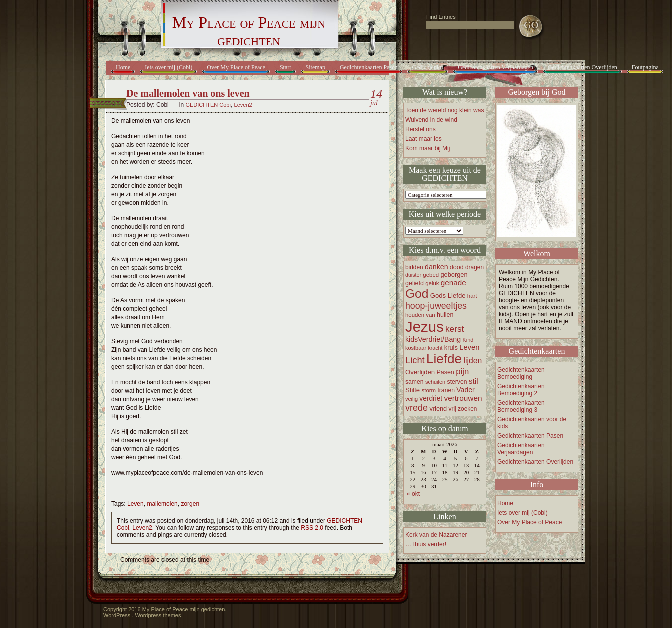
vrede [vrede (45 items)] (417, 408)
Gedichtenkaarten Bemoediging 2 (521, 390)
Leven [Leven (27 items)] (469, 347)
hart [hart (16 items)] (472, 296)
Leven (136, 504)
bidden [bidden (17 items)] (414, 267)
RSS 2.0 (312, 528)
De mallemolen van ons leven (188, 93)
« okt (413, 494)
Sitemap (316, 67)
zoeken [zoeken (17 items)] (467, 409)
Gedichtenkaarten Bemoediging (521, 373)
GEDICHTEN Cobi (208, 105)
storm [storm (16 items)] (429, 390)
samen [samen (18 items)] (415, 382)
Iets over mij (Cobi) (169, 67)
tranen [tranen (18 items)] (446, 390)
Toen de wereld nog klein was (445, 110)
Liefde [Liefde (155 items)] (444, 359)
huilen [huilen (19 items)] (445, 315)
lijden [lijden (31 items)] (473, 361)
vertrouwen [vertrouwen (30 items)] (463, 398)
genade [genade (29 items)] (454, 283)
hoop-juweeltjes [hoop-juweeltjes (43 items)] (436, 306)
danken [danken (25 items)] (437, 267)
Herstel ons (421, 129)
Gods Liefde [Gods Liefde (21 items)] (448, 296)
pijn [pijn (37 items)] (462, 372)
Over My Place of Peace (236, 67)
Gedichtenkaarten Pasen (369, 67)
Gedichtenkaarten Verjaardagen (496, 67)
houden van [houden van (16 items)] (420, 315)
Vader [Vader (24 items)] (465, 390)
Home (123, 67)
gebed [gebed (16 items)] (431, 275)
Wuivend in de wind (431, 120)
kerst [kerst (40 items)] (455, 329)
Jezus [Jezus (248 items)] (425, 327)
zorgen (190, 504)
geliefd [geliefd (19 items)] (415, 283)
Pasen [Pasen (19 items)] (445, 372)
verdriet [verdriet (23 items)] (431, 399)
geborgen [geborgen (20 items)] (454, 275)
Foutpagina (645, 67)
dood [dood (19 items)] (457, 267)
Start (286, 67)
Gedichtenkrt (428, 67)
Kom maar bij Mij (428, 148)
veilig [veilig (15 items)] (412, 399)
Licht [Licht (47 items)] (415, 360)
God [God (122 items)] (417, 294)
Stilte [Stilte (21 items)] (413, 390)
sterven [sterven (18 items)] (457, 382)
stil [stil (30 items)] (474, 381)
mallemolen (162, 504)
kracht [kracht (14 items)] (435, 348)
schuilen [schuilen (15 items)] (435, 382)
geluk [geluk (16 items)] (432, 283)
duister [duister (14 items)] (413, 275)
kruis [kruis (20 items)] (451, 348)
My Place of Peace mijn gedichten (249, 31)
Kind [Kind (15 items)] (468, 340)
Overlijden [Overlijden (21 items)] (420, 372)
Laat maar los (424, 139)
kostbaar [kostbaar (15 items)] (416, 348)
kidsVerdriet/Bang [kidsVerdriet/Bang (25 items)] (433, 339)
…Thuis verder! (426, 544)
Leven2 (243, 105)
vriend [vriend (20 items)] (438, 409)
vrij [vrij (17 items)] (453, 409)
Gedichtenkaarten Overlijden (583, 67)
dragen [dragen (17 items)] (475, 267)
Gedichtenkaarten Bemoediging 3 (521, 406)
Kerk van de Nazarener (436, 535)
